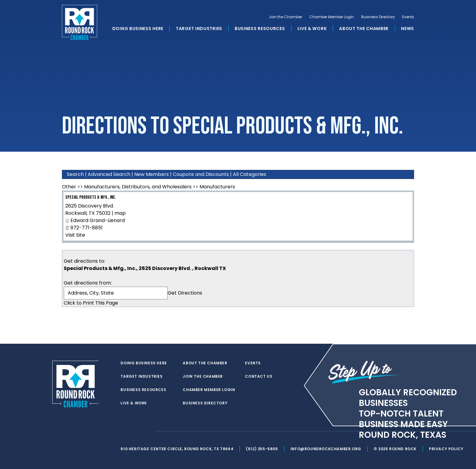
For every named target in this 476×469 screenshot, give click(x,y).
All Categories (250, 174)
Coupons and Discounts (201, 174)
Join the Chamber (285, 17)
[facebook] (136, 431)
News (408, 29)
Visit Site (75, 235)
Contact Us (259, 376)
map (120, 213)
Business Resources (260, 29)
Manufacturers (217, 187)
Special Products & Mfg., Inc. (91, 197)
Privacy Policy (446, 449)
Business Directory (378, 17)
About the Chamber (364, 29)
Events (408, 17)
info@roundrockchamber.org (326, 449)
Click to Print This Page (91, 303)
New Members (151, 174)
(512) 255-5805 (262, 449)
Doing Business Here (138, 29)
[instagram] (148, 431)
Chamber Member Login (332, 17)
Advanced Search (109, 174)
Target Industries (199, 29)
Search (75, 174)
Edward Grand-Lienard (98, 220)
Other (69, 187)
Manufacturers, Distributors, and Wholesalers (138, 187)
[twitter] (124, 431)
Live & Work (312, 29)
